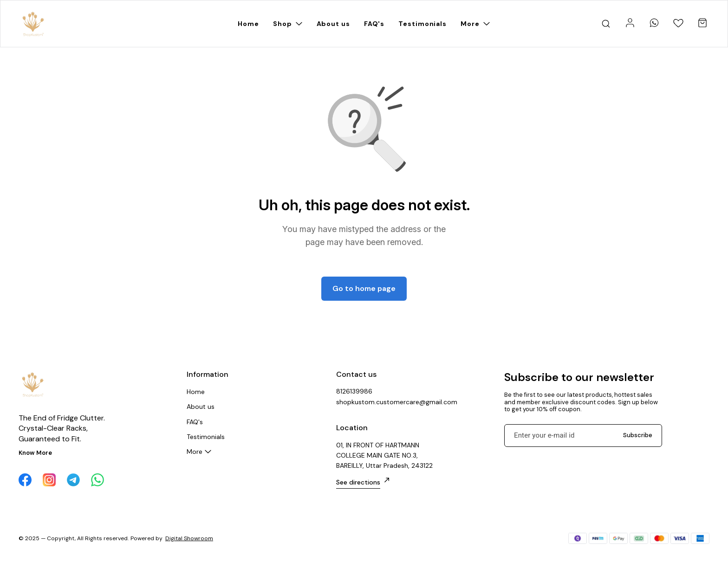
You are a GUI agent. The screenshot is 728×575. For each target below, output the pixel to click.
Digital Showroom (189, 538)
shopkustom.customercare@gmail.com (387, 402)
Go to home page (364, 288)
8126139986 (354, 391)
